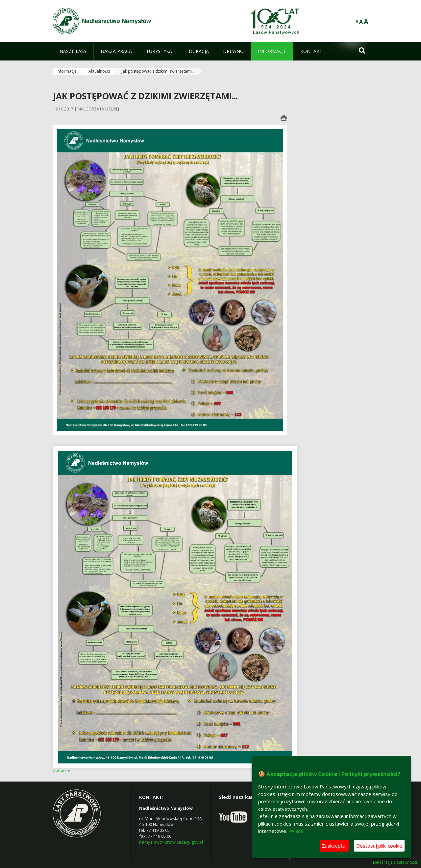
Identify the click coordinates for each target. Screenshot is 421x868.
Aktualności (99, 71)
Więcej (297, 831)
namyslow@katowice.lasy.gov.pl (171, 842)
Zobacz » (62, 771)
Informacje (67, 71)
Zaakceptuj (334, 846)
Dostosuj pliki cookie (379, 846)
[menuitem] (73, 51)
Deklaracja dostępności (395, 862)
